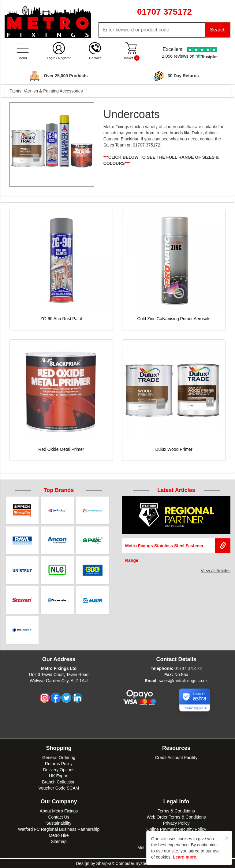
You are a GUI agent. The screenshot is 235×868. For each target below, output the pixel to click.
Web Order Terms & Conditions (176, 817)
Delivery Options (59, 770)
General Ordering (59, 758)
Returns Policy (59, 764)
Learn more (185, 857)
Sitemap (59, 841)
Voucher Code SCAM (59, 788)
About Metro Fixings (59, 811)
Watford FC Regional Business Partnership (59, 829)
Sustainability (59, 823)
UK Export (59, 776)
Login (51, 58)
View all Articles (216, 571)
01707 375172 (188, 668)
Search (218, 30)
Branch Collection (59, 782)
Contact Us (59, 817)
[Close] (227, 838)
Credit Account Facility (176, 758)
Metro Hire (59, 835)
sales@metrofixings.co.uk (183, 681)
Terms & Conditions (176, 811)
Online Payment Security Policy (176, 829)
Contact (95, 58)
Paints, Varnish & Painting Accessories (46, 91)
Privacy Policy (176, 823)
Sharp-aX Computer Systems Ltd (127, 863)
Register (64, 58)
